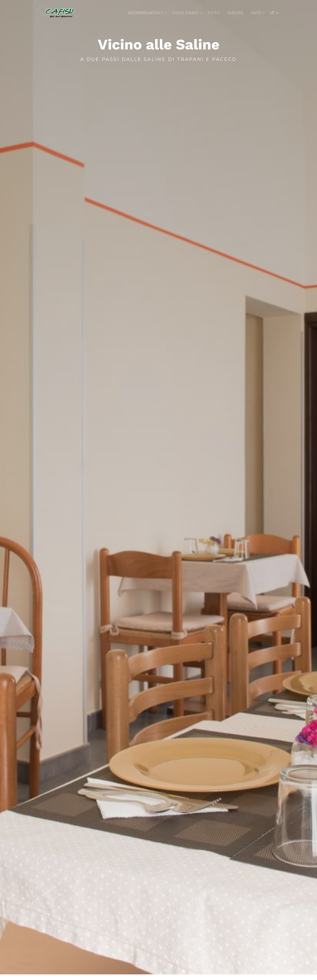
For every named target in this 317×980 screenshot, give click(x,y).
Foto (214, 13)
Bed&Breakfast (146, 13)
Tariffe (236, 13)
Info (256, 13)
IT (272, 13)
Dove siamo (185, 13)
